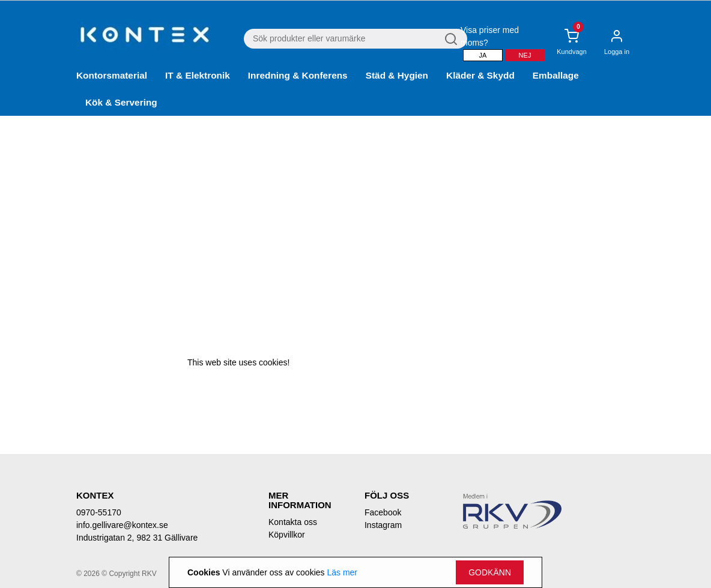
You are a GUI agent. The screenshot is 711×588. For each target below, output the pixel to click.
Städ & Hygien (397, 75)
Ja (483, 55)
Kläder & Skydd (480, 75)
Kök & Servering (121, 102)
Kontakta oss (293, 522)
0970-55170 (99, 512)
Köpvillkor (287, 535)
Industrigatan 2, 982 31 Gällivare (137, 538)
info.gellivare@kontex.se (122, 525)
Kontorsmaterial (112, 75)
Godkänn (490, 572)
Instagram (383, 525)
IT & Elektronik (198, 75)
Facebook (383, 512)
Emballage (556, 75)
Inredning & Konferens (298, 75)
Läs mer (342, 572)
